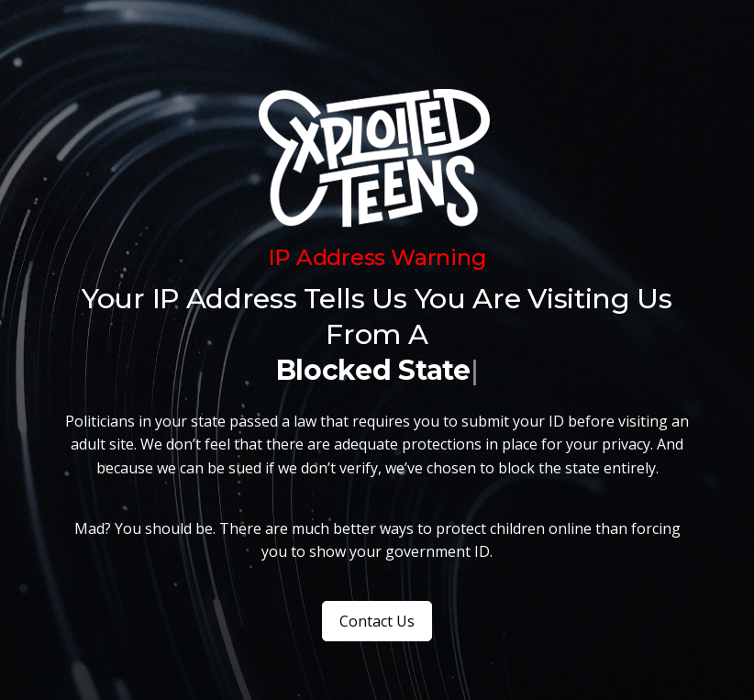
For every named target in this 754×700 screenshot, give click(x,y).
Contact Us (377, 621)
